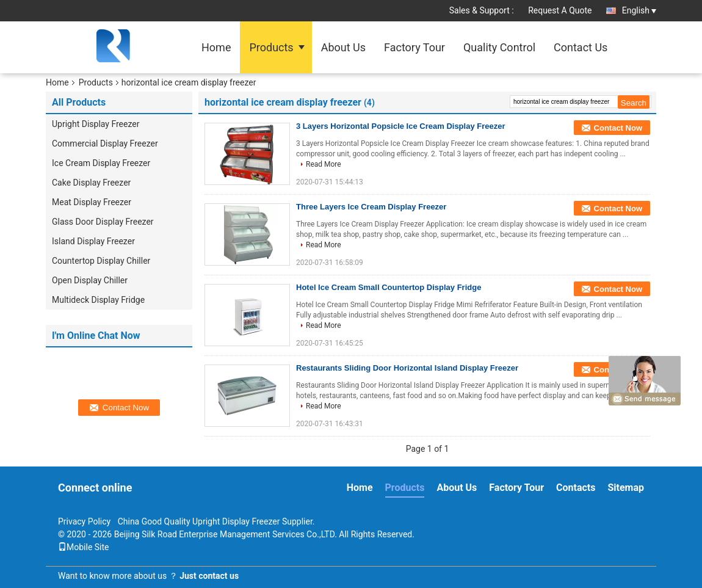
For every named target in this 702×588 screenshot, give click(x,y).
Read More (324, 164)
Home (216, 47)
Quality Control (499, 47)
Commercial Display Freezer (105, 143)
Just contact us (209, 576)
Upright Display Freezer (96, 124)
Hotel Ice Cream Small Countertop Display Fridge (389, 287)
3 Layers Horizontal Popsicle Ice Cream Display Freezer (400, 126)
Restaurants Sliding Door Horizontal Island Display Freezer (407, 368)
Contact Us (581, 47)
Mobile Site (84, 547)
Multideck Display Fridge (98, 300)
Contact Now (618, 128)
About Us (343, 47)
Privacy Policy (84, 521)
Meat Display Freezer (92, 202)
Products (271, 47)
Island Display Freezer (93, 241)
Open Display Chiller (90, 280)
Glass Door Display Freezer (103, 222)
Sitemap (626, 488)
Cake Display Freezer (91, 183)
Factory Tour (414, 47)
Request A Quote (560, 10)
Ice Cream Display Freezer (101, 163)
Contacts (576, 488)
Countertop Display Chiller (101, 261)
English (639, 10)
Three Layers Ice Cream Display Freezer (371, 207)
